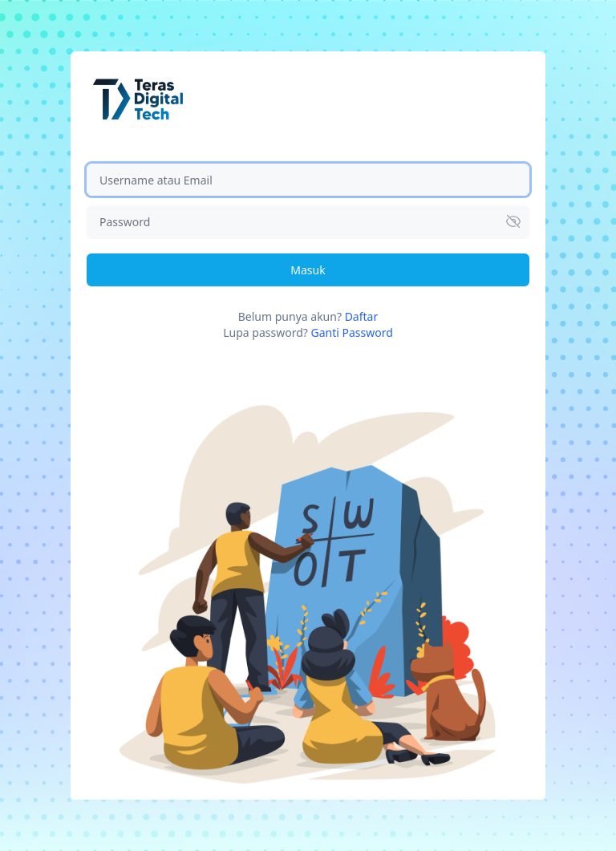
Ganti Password (351, 332)
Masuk (308, 270)
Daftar (362, 316)
